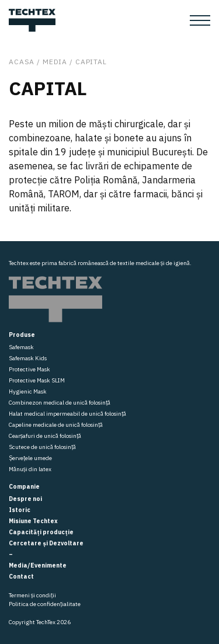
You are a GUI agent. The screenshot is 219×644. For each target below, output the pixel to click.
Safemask (21, 347)
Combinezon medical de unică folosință (60, 403)
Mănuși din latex (30, 469)
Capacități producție (41, 532)
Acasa (22, 62)
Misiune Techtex (33, 521)
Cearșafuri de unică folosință (45, 436)
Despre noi (25, 499)
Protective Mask (29, 369)
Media (55, 62)
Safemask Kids (28, 358)
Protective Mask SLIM (37, 380)
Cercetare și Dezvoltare (46, 543)
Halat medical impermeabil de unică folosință (67, 414)
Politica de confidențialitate (45, 604)
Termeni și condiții (32, 595)
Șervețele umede (30, 458)
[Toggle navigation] (200, 21)
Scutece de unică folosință (42, 447)
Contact (21, 577)
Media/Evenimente (38, 565)
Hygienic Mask (28, 391)
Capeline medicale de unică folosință (56, 425)
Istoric (20, 510)
